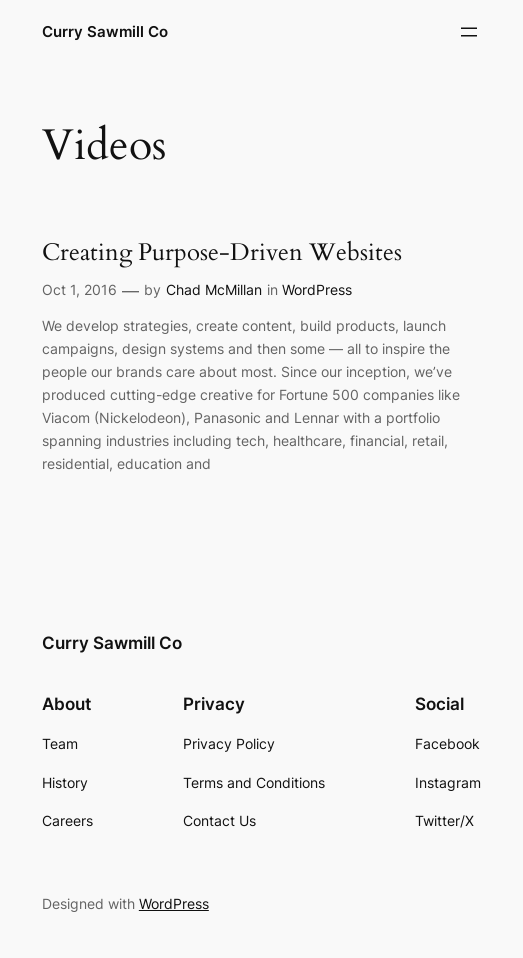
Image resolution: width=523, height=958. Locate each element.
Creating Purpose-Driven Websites (222, 253)
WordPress (317, 289)
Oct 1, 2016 (79, 289)
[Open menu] (469, 32)
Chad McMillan (214, 289)
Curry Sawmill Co (105, 31)
